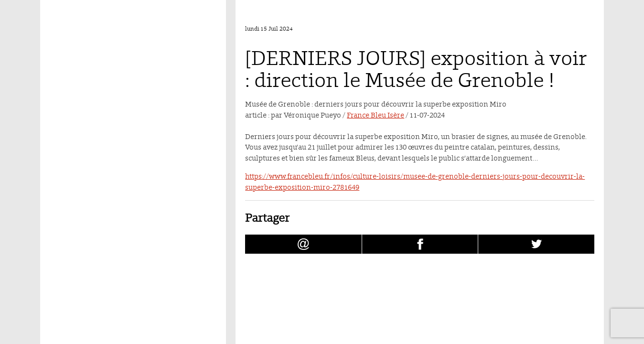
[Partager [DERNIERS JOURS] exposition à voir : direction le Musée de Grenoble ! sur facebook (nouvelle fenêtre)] (420, 244)
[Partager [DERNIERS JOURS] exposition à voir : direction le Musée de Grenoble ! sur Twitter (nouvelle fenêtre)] (536, 244)
